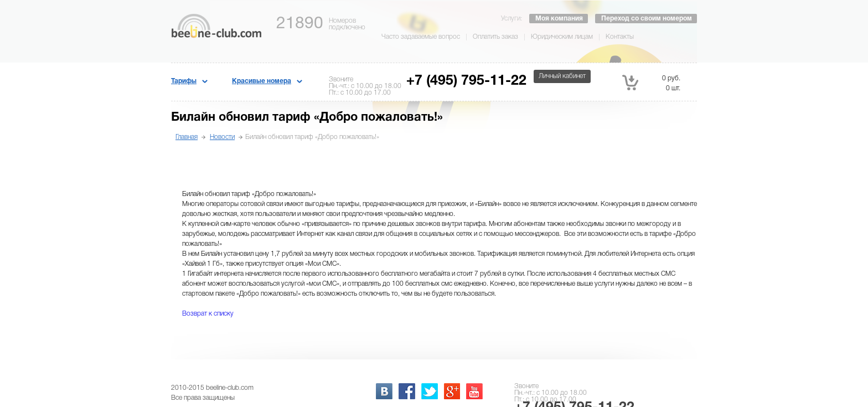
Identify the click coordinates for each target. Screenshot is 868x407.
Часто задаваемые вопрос (421, 37)
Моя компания (559, 19)
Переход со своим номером (647, 19)
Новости (222, 137)
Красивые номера (262, 81)
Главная (187, 137)
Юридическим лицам (562, 37)
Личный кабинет (562, 76)
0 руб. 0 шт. (651, 83)
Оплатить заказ (495, 37)
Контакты (620, 37)
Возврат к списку (208, 314)
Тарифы (184, 81)
